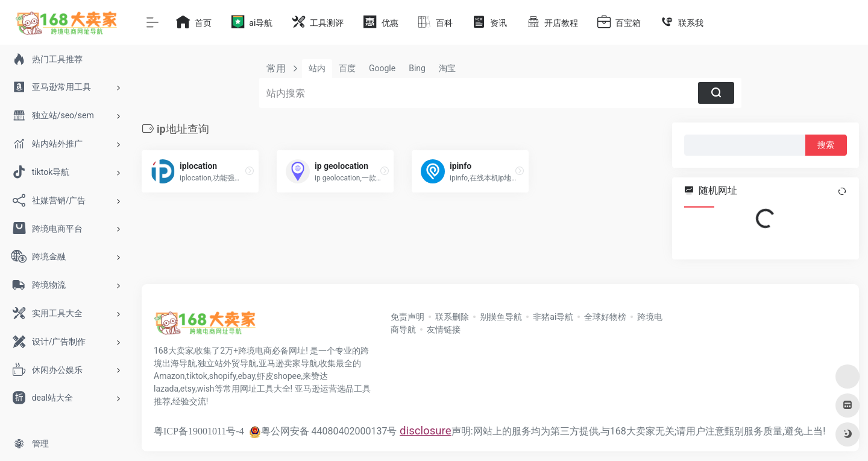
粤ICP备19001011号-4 (199, 431)
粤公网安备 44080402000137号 (323, 431)
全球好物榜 (605, 317)
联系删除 (452, 317)
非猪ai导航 (553, 317)
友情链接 (444, 329)
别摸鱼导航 (501, 317)
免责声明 (407, 317)
